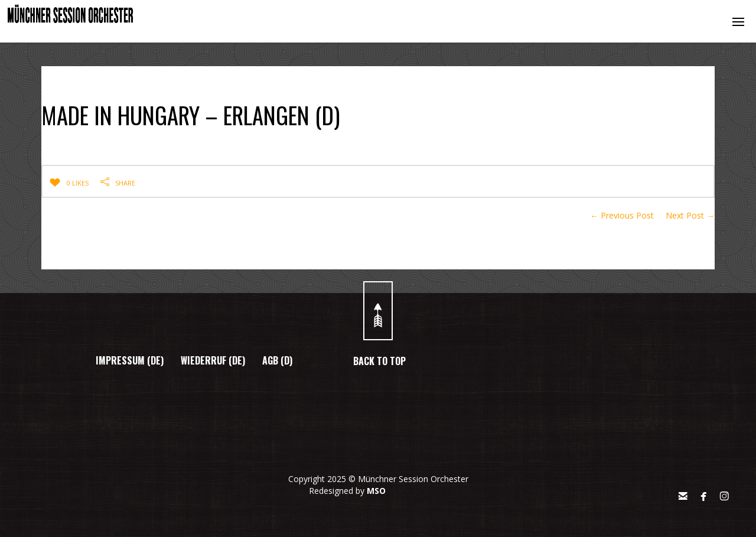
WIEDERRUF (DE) (213, 360)
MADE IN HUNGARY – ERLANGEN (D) (233, 112)
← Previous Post (622, 215)
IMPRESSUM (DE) (130, 360)
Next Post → (690, 215)
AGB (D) (277, 360)
